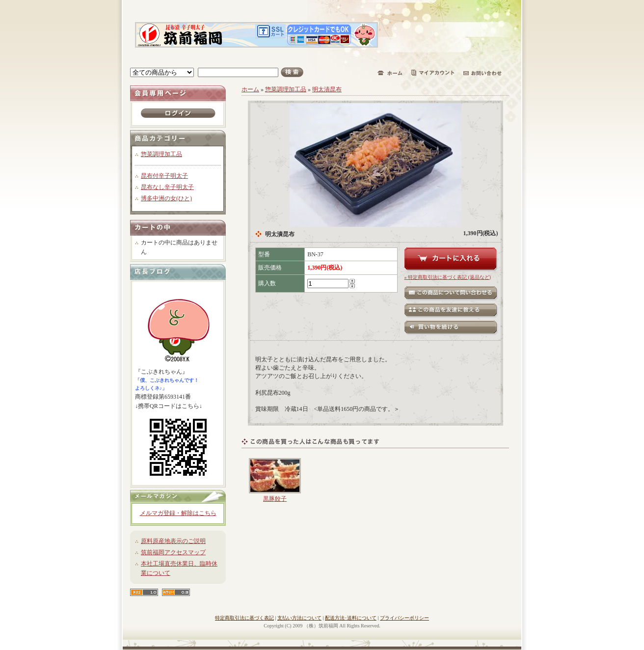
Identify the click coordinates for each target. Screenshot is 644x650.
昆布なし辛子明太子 (167, 187)
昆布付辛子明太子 (164, 176)
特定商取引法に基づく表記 (244, 618)
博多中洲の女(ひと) (166, 198)
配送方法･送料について (351, 618)
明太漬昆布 (327, 89)
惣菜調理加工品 (161, 154)
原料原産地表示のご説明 (173, 541)
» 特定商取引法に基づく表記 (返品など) (448, 277)
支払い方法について (299, 618)
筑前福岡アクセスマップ (173, 552)
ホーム (250, 89)
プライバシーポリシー (404, 618)
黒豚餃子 (275, 499)
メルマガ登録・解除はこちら (178, 513)
